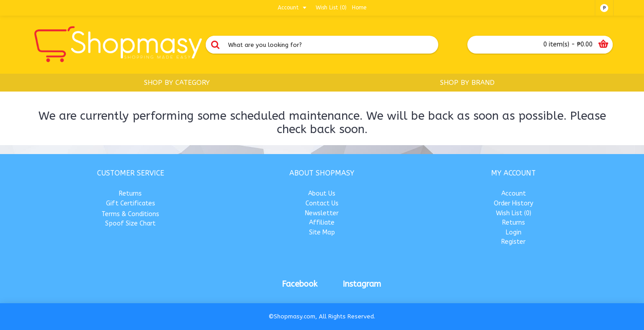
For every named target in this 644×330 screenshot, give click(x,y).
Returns (130, 194)
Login (514, 232)
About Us (322, 194)
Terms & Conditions (130, 214)
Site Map (322, 232)
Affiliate (322, 223)
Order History (513, 203)
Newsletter (322, 213)
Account (514, 194)
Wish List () (514, 213)
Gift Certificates (131, 203)
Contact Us (322, 203)
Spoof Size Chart (130, 223)
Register (513, 242)
